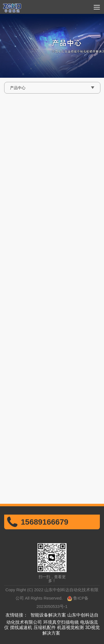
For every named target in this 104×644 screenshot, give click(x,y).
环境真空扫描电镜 (61, 622)
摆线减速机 (21, 627)
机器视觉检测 (70, 627)
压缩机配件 (45, 627)
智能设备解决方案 (48, 615)
